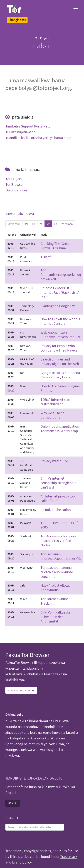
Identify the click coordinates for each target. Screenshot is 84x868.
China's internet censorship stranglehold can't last (59, 483)
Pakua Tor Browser (21, 690)
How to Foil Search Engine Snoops (60, 388)
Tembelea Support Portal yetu (28, 126)
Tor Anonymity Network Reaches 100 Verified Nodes (58, 541)
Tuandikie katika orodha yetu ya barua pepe (38, 138)
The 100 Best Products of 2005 (59, 525)
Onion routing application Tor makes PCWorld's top (60, 429)
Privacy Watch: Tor (54, 461)
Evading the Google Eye (58, 306)
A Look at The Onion (56, 510)
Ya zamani (67, 224)
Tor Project (14, 179)
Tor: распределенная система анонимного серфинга (57, 572)
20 (34, 224)
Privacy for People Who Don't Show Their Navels (59, 348)
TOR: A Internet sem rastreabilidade (55, 402)
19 (26, 224)
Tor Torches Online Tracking (55, 601)
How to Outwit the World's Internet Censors (60, 321)
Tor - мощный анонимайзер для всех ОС (61, 556)
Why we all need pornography (53, 415)
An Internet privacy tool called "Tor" (58, 498)
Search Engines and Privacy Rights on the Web (60, 361)
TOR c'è (46, 257)
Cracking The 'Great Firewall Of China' (55, 246)
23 (56, 224)
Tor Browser (15, 184)
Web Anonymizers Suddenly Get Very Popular (60, 335)
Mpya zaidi (14, 224)
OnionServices (16, 190)
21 (41, 224)
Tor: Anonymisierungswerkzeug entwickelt (61, 274)
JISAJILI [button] (13, 803)
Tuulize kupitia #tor (20, 132)
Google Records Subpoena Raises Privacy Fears (60, 375)
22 (48, 224)
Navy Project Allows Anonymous (55, 588)
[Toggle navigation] (76, 9)
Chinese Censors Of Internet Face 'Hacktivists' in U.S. (60, 292)
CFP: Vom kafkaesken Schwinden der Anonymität (56, 617)
